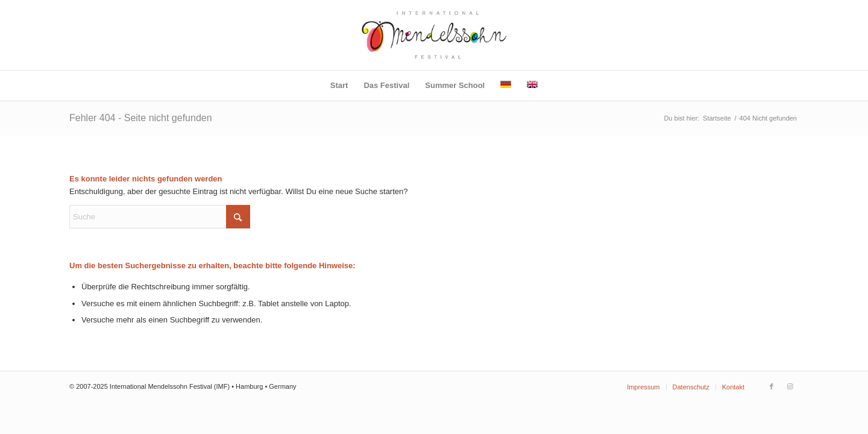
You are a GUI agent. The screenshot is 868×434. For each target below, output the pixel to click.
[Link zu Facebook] (772, 386)
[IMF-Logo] (434, 35)
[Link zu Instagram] (790, 386)
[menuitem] (339, 86)
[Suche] (160, 217)
